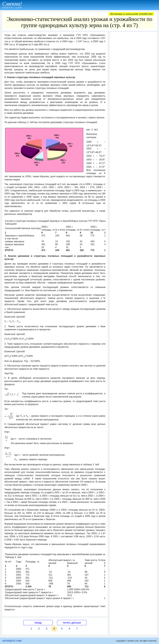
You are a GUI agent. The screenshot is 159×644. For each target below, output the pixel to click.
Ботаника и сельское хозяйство (131, 14)
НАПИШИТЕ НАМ (12, 641)
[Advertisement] (133, 52)
